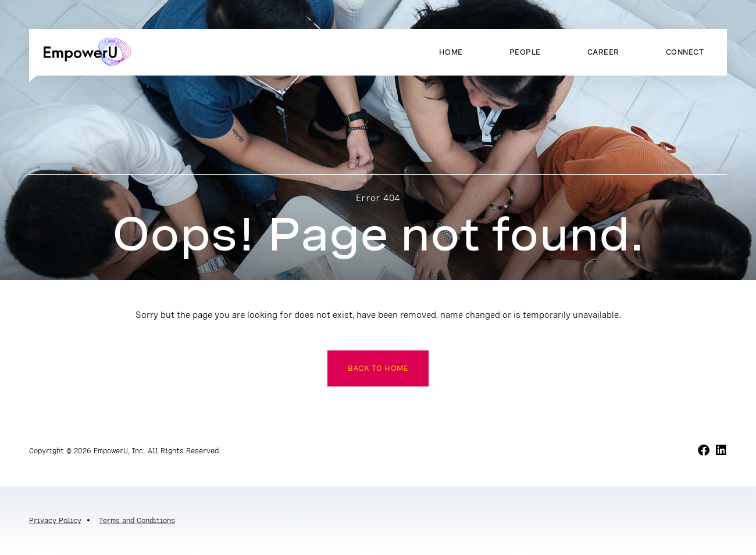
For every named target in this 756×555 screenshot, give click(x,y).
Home (451, 52)
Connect (685, 52)
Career (603, 52)
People (525, 52)
